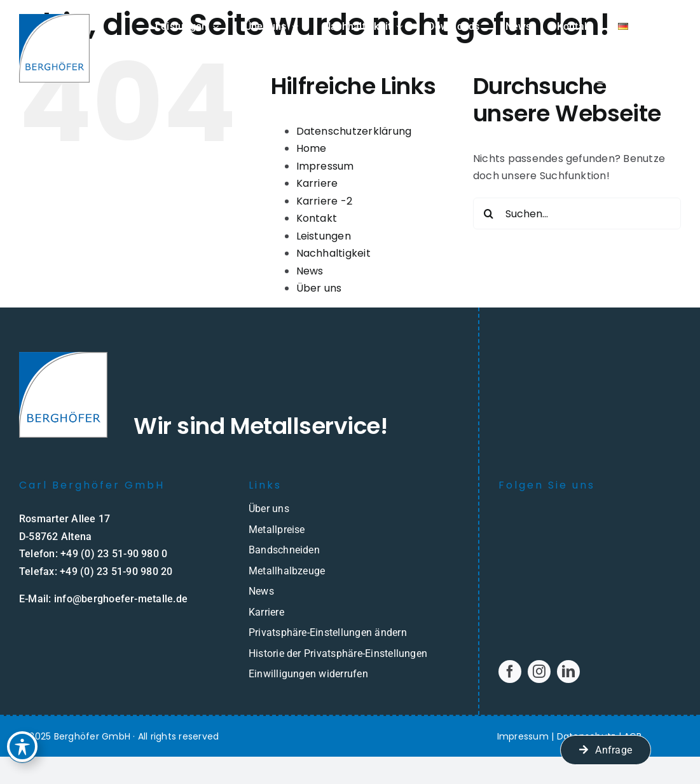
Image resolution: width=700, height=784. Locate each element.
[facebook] (510, 672)
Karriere (317, 183)
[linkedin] (568, 672)
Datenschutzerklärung (354, 131)
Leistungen (324, 236)
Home (312, 148)
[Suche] (489, 213)
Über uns (319, 288)
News (310, 271)
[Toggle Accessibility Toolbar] (23, 742)
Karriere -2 (325, 201)
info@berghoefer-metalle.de (121, 599)
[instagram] (539, 672)
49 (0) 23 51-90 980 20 (119, 571)
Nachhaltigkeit (333, 253)
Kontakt (317, 218)
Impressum (325, 166)
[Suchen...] (577, 213)
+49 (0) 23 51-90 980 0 (114, 554)
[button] (350, 633)
